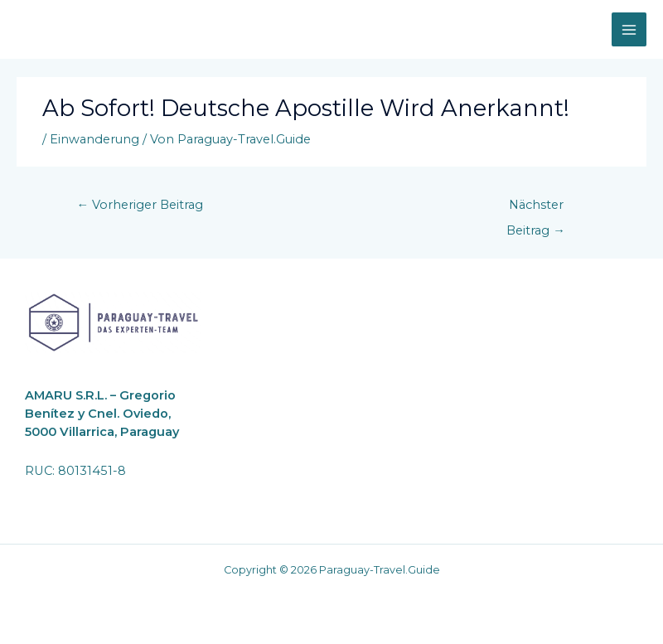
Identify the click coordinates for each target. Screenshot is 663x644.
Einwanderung (94, 139)
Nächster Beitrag (536, 209)
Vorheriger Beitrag (140, 205)
